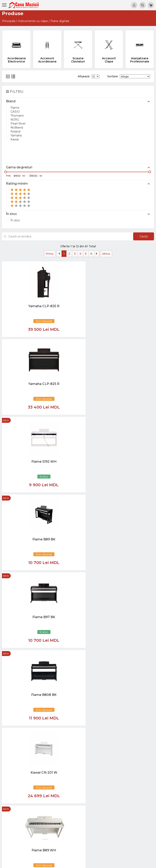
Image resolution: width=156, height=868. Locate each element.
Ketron (113, 768)
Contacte (115, 780)
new (109, 265)
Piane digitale (60, 21)
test (111, 772)
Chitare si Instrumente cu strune (139, 764)
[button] (46, 717)
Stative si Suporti (140, 849)
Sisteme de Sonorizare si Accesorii (137, 818)
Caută (141, 236)
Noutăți (113, 761)
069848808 (72, 761)
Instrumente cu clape (33, 21)
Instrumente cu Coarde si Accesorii (139, 791)
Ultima (106, 254)
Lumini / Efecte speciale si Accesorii (139, 830)
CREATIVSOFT (144, 863)
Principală (9, 21)
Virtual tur (115, 764)
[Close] (90, 735)
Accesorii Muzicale (141, 845)
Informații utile (118, 776)
